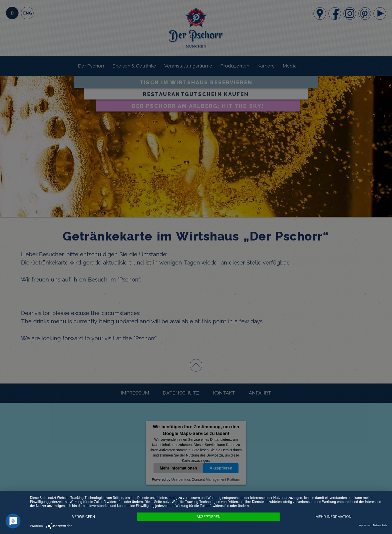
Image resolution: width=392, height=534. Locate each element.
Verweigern (83, 517)
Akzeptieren (208, 517)
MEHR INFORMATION (333, 517)
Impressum (365, 525)
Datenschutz (380, 525)
